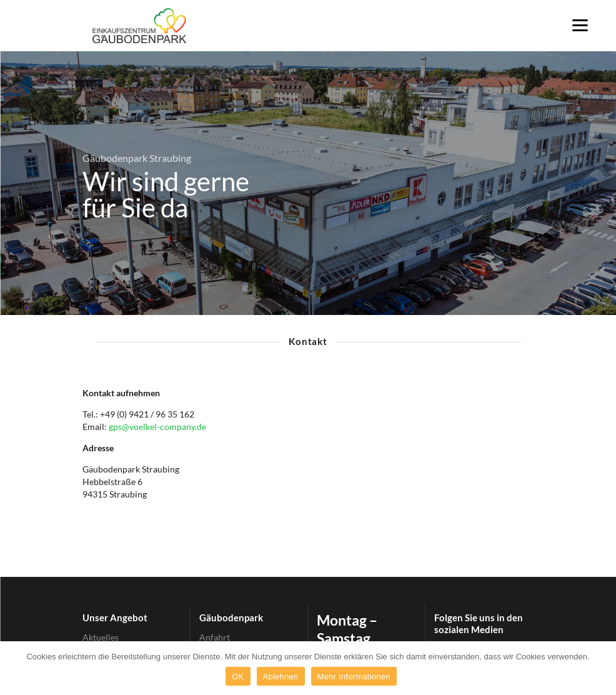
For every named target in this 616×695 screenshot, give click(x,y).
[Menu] (580, 25)
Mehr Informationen (354, 677)
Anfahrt (215, 637)
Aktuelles (101, 637)
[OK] (600, 668)
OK (238, 677)
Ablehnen (281, 677)
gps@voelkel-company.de (157, 427)
